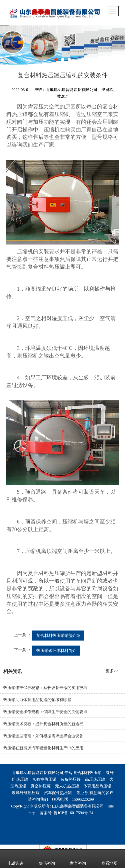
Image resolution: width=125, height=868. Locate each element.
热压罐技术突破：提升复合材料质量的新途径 (43, 724)
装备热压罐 (71, 779)
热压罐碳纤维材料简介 (56, 651)
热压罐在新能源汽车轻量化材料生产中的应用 (43, 748)
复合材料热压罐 (87, 773)
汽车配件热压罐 (58, 793)
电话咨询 (16, 859)
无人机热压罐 (67, 786)
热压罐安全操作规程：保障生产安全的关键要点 (45, 712)
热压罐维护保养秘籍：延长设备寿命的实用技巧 (45, 688)
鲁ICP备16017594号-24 (73, 813)
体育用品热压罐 (97, 786)
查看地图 (109, 859)
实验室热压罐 (44, 779)
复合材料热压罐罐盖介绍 (58, 636)
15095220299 (83, 799)
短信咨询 (47, 859)
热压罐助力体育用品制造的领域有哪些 (37, 700)
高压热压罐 (95, 779)
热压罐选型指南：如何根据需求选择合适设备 (43, 736)
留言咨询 (78, 859)
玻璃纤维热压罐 (26, 793)
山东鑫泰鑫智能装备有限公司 (78, 806)
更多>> (112, 671)
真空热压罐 (41, 786)
